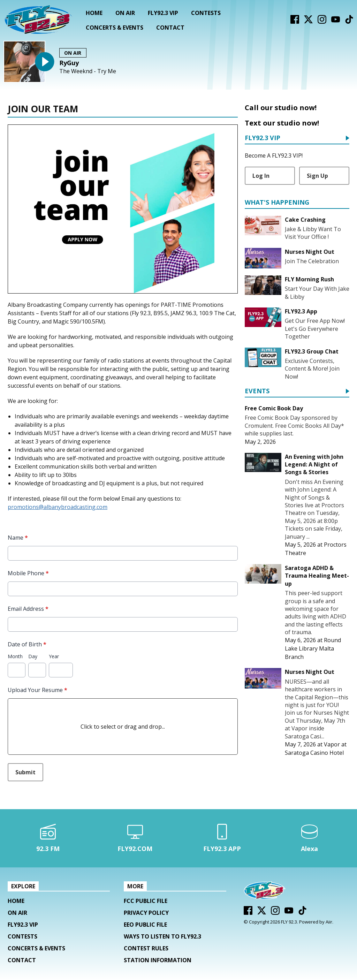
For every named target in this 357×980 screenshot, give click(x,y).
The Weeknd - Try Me (88, 71)
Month (15, 656)
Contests (206, 13)
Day (33, 656)
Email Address (28, 609)
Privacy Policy (146, 913)
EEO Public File (145, 925)
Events (257, 391)
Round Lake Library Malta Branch (313, 648)
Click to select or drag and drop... (123, 727)
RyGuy (69, 63)
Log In (261, 176)
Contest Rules (146, 948)
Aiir (329, 922)
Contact (170, 28)
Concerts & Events (115, 28)
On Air (125, 13)
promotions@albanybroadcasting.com (58, 507)
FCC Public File (146, 901)
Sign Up (317, 176)
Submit (25, 772)
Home (94, 13)
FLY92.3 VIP (163, 13)
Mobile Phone (28, 573)
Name (18, 538)
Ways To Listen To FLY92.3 (162, 936)
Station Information (158, 960)
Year (54, 656)
